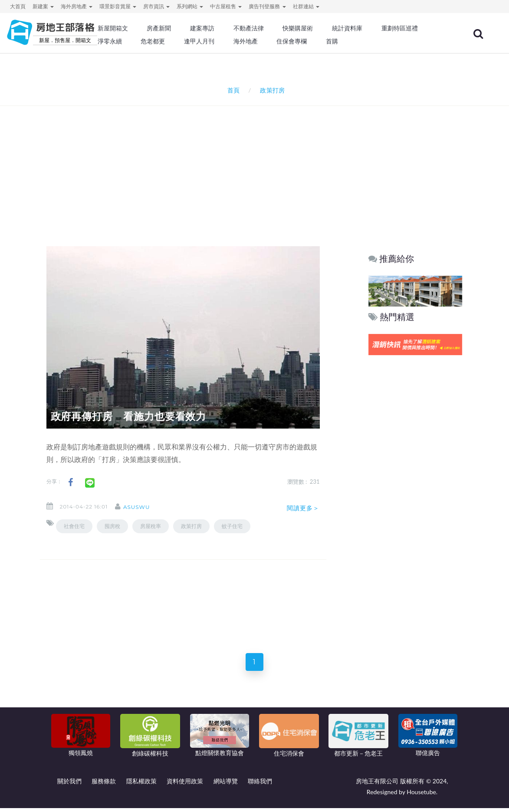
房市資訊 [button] (156, 6)
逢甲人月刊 (199, 41)
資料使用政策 (185, 785)
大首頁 (18, 6)
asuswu (144, 507)
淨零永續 (110, 41)
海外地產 (246, 41)
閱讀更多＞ (303, 508)
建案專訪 (202, 28)
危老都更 (153, 41)
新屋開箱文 (113, 28)
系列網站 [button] (190, 6)
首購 (332, 41)
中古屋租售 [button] (226, 6)
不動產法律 (249, 28)
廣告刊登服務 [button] (267, 6)
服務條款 (104, 785)
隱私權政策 (141, 785)
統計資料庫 (347, 28)
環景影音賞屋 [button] (118, 6)
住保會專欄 (292, 41)
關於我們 (69, 785)
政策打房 (191, 526)
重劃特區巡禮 (400, 28)
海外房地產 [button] (77, 6)
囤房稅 (112, 526)
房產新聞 (159, 28)
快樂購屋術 (298, 28)
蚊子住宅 (232, 526)
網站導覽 (226, 785)
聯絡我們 (260, 785)
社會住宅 (74, 526)
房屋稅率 (151, 526)
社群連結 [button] (306, 6)
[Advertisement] (257, 165)
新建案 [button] (43, 6)
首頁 (232, 90)
